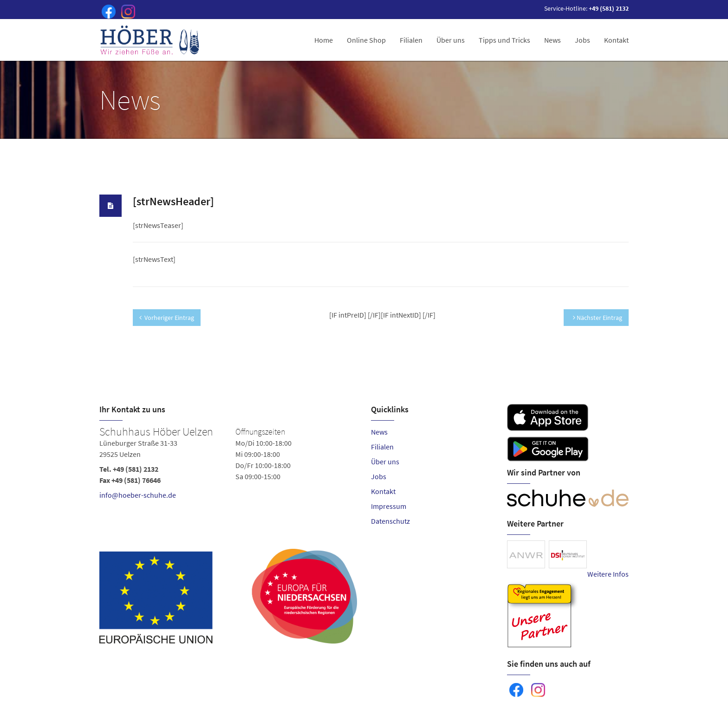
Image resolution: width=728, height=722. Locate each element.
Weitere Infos (608, 574)
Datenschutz (390, 521)
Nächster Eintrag (598, 318)
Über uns (451, 40)
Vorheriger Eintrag (167, 318)
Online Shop (366, 40)
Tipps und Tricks (504, 40)
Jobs (582, 40)
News (552, 40)
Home (324, 40)
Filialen (411, 40)
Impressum (389, 506)
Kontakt (616, 40)
